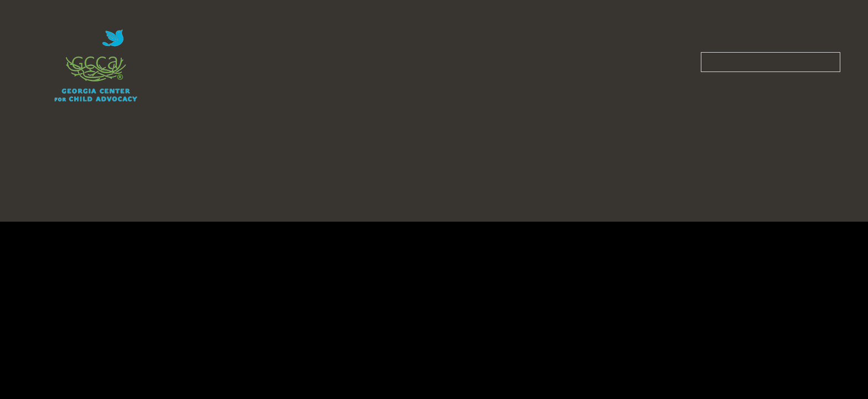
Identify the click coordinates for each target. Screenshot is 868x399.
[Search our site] (771, 62)
